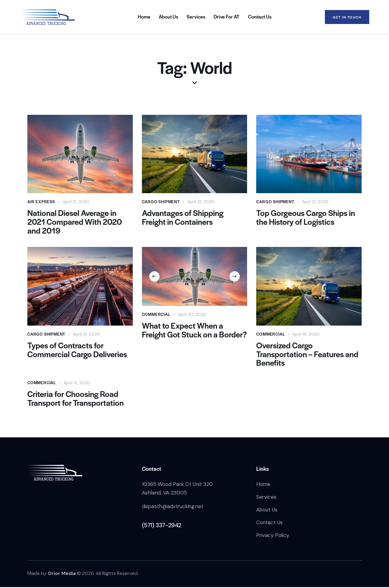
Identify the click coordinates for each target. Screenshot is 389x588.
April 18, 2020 (306, 334)
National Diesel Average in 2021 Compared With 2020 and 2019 (75, 222)
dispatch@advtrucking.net (174, 507)
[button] (155, 277)
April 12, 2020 (77, 383)
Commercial (156, 315)
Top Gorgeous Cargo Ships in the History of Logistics (306, 217)
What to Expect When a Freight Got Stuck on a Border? (182, 335)
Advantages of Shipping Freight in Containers (183, 217)
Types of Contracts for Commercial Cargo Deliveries (77, 350)
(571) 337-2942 (162, 526)
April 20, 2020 (192, 315)
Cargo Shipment (161, 202)
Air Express (41, 202)
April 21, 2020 (76, 202)
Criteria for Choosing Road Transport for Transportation (76, 399)
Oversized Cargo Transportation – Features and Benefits (307, 355)
